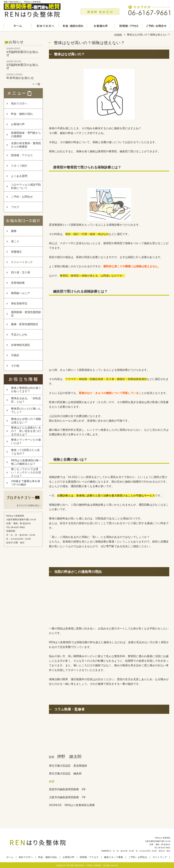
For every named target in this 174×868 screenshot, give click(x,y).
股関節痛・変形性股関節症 (26, 314)
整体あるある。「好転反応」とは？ (26, 400)
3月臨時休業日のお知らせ (22, 66)
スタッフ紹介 (19, 166)
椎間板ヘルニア (21, 293)
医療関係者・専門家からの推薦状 (26, 135)
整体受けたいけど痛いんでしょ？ (26, 410)
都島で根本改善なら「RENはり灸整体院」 (87, 865)
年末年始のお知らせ (20, 78)
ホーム (18, 26)
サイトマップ (160, 857)
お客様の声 (101, 26)
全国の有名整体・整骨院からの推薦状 (26, 145)
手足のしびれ (19, 335)
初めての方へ (45, 26)
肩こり (15, 241)
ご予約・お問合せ (156, 26)
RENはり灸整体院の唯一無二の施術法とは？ (26, 462)
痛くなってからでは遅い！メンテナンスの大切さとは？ (26, 472)
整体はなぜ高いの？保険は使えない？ (26, 421)
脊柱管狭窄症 (19, 304)
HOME (118, 35)
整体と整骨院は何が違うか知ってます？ (26, 390)
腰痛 (14, 231)
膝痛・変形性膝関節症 (25, 324)
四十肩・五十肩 (21, 272)
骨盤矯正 (16, 252)
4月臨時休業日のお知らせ (22, 53)
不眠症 (15, 355)
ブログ (15, 207)
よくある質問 (19, 176)
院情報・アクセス (129, 26)
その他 (15, 366)
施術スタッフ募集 (114, 857)
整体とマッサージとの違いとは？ (26, 441)
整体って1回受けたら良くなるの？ (25, 452)
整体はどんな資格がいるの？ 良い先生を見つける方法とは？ (26, 431)
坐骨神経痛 (18, 283)
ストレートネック (22, 262)
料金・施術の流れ (73, 26)
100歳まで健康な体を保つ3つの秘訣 (26, 483)
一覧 (38, 84)
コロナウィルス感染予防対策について (26, 186)
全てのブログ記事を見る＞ (29, 505)
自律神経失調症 (21, 345)
